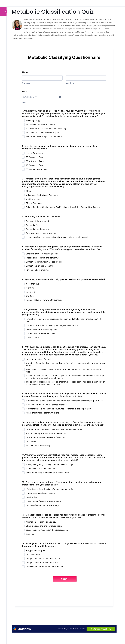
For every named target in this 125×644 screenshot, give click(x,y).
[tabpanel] (64, 326)
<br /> (64, 336)
